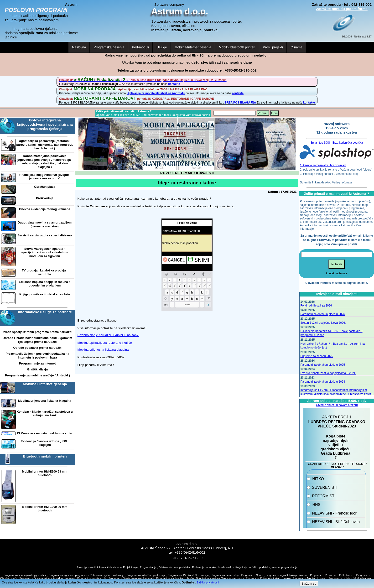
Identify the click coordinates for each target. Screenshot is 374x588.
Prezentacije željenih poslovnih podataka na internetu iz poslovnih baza (37, 355)
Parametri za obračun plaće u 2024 (323, 382)
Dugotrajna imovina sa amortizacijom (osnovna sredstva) (45, 224)
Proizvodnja (45, 198)
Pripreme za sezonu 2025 (317, 356)
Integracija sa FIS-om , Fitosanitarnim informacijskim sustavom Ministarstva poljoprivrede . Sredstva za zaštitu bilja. (336, 394)
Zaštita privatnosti (208, 583)
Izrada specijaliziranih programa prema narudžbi (37, 332)
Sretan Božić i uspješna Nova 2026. (323, 323)
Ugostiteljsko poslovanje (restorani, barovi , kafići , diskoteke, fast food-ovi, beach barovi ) (45, 145)
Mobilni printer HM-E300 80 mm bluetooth (45, 509)
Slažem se (309, 584)
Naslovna (79, 47)
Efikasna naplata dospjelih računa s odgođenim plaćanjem (45, 284)
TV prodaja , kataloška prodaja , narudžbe (45, 272)
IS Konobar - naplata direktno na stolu (45, 433)
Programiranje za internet (37, 363)
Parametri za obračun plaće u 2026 (323, 314)
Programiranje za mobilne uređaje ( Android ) (37, 375)
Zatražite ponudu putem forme (342, 9)
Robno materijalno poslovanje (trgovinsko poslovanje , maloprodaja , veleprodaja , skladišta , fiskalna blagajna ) (45, 161)
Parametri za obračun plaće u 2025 (323, 365)
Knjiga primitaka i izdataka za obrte (45, 294)
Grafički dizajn (37, 369)
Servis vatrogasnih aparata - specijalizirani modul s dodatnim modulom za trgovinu (45, 252)
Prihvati (263, 113)
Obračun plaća (45, 187)
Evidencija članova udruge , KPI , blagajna (45, 443)
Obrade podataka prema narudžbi (37, 348)
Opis (274, 113)
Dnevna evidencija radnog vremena (45, 209)
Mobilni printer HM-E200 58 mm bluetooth (45, 473)
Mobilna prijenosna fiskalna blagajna (45, 401)
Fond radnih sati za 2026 (316, 306)
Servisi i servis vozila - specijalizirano (45, 235)
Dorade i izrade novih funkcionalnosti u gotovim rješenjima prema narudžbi (37, 340)
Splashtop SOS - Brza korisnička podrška (337, 143)
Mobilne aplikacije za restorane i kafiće (105, 343)
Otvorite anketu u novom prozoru (337, 405)
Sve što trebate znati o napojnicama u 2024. (328, 373)
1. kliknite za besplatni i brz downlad (323, 165)
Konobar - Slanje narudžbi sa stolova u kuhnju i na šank (45, 413)
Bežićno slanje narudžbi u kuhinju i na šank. (108, 335)
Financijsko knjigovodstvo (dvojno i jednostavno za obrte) (45, 177)
